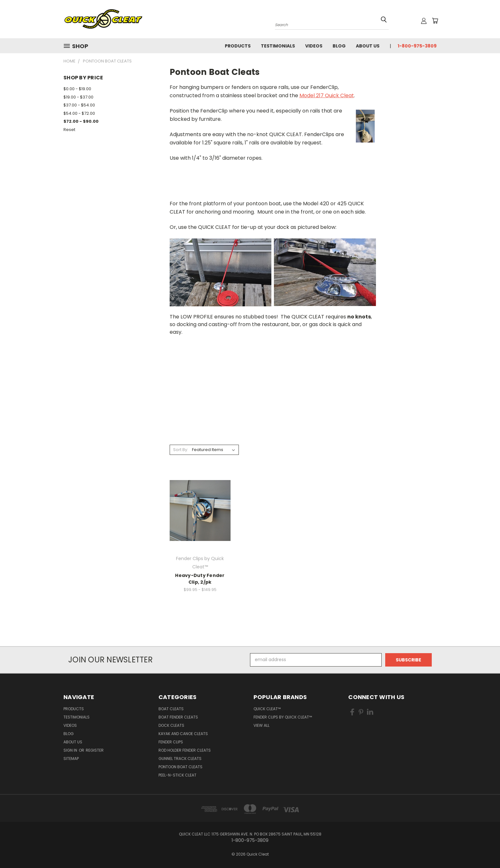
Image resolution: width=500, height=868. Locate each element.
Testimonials (278, 46)
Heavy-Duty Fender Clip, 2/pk (200, 579)
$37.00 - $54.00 (79, 105)
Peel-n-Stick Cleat (177, 775)
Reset (69, 130)
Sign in (71, 750)
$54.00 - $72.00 (79, 113)
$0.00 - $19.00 (77, 89)
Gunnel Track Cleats (180, 759)
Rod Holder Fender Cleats (185, 750)
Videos (314, 46)
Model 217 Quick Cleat (327, 95)
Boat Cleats (171, 709)
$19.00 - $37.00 (78, 97)
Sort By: (181, 450)
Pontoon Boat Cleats (180, 767)
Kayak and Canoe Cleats (183, 734)
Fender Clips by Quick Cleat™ (283, 717)
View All (261, 725)
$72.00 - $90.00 (81, 121)
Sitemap (71, 759)
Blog (339, 46)
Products (238, 46)
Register (95, 750)
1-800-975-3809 (417, 46)
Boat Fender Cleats (178, 717)
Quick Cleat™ (267, 709)
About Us (368, 46)
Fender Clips (171, 742)
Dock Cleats (171, 725)
